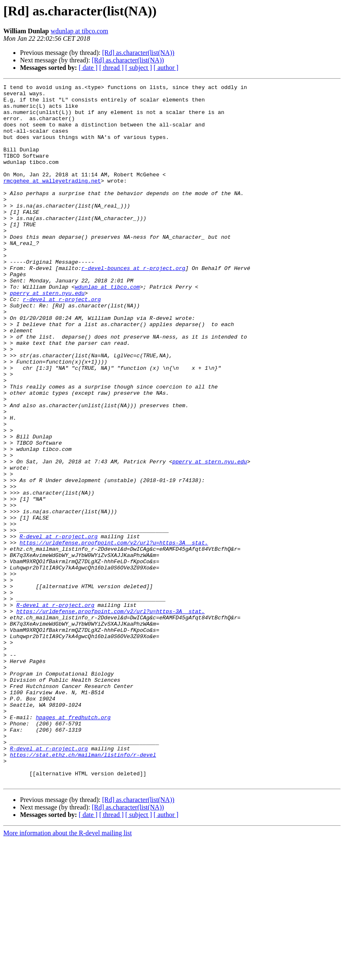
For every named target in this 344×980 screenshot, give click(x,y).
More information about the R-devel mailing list (67, 973)
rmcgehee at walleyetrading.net (52, 200)
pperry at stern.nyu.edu (47, 335)
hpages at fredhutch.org (73, 844)
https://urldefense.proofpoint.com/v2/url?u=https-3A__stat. (114, 635)
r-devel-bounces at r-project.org (133, 305)
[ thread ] (111, 68)
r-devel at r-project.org (62, 343)
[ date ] (88, 68)
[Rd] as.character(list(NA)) (138, 53)
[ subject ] (139, 68)
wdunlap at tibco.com (80, 31)
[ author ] (166, 68)
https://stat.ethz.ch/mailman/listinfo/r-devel (83, 889)
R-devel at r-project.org (59, 627)
